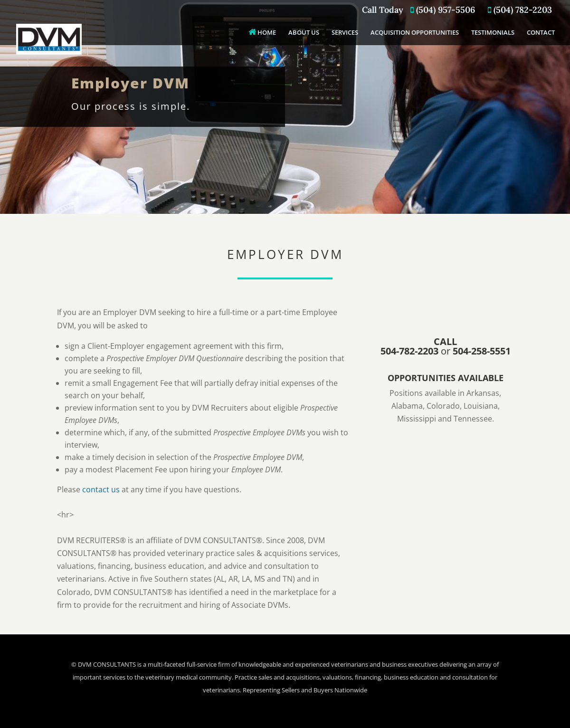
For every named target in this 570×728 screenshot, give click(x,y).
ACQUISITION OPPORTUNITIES (415, 33)
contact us (101, 489)
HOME (262, 32)
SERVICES (345, 33)
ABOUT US (304, 33)
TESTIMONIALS (493, 33)
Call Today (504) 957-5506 (418, 10)
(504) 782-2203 (520, 10)
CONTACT (541, 33)
